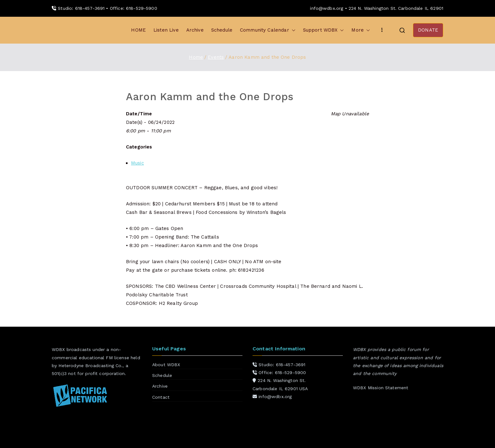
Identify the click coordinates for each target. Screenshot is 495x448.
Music (137, 163)
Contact (161, 397)
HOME (138, 30)
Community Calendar (268, 30)
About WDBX (166, 365)
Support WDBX (324, 30)
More (361, 30)
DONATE (428, 30)
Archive (195, 30)
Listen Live (166, 30)
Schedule (222, 30)
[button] (292, 30)
